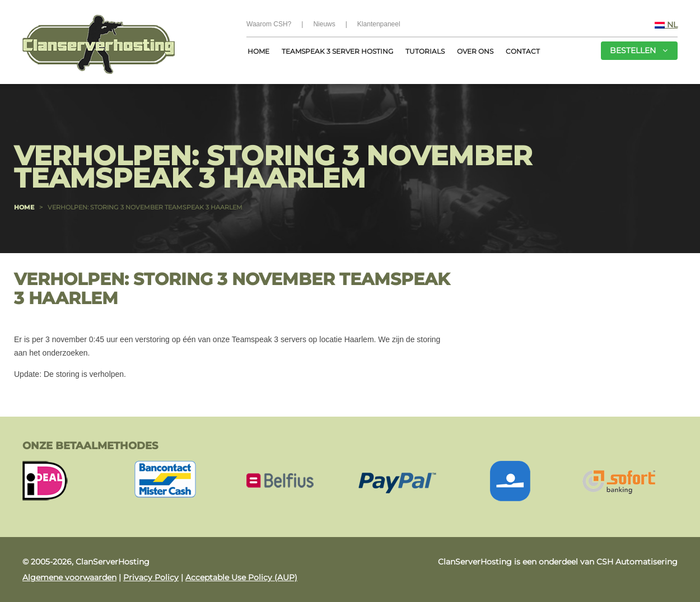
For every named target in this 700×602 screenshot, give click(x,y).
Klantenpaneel (379, 24)
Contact (523, 51)
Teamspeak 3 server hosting (337, 51)
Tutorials (425, 51)
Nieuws (324, 24)
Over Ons (475, 51)
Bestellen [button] (639, 50)
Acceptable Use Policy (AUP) (241, 577)
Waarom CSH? (269, 24)
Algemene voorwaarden (69, 577)
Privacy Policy (151, 577)
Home (258, 51)
